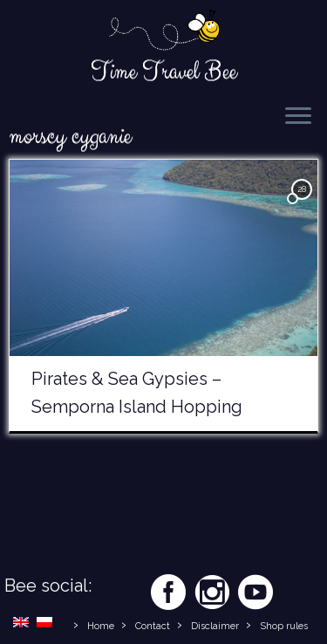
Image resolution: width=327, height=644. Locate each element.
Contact (153, 626)
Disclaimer (215, 626)
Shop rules (284, 626)
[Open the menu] (298, 117)
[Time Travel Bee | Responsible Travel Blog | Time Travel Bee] (163, 31)
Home (101, 626)
